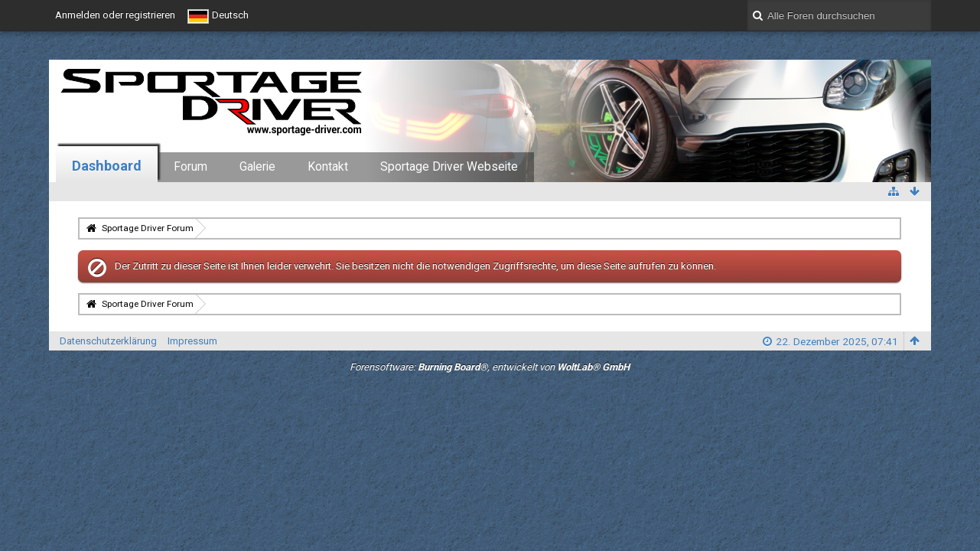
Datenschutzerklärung (108, 341)
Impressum (192, 341)
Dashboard (107, 166)
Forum (190, 167)
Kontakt (328, 167)
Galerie (257, 167)
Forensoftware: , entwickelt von (490, 367)
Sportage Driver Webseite (449, 167)
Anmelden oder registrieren (115, 15)
